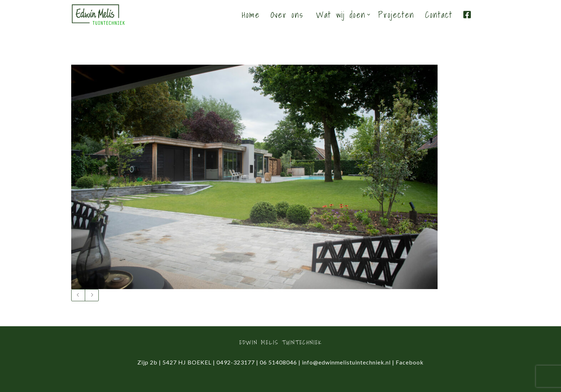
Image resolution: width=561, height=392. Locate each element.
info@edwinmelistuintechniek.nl (346, 362)
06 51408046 (278, 362)
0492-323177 (236, 362)
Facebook (410, 362)
